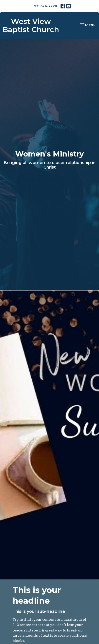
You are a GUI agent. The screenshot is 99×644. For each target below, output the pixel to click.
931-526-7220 (46, 6)
